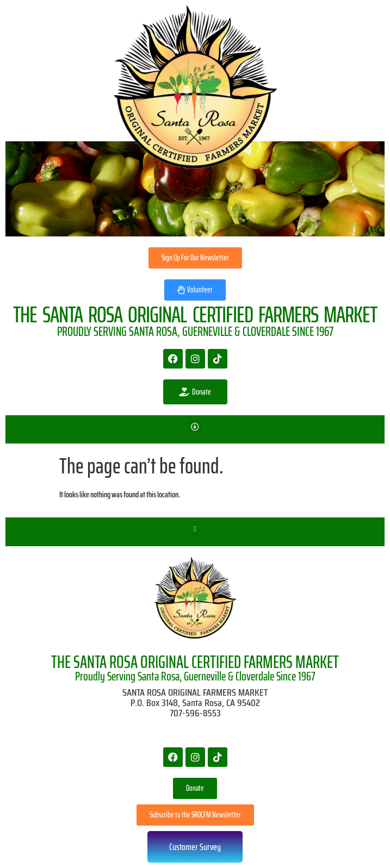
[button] (195, 427)
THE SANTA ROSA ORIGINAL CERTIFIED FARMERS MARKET (195, 662)
